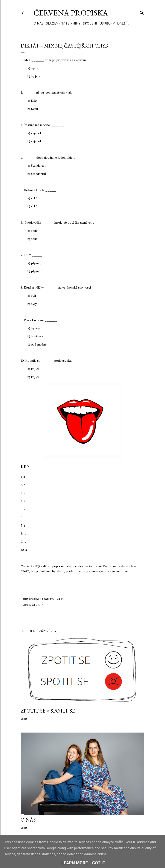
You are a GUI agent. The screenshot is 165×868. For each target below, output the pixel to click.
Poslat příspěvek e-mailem (37, 599)
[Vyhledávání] (142, 12)
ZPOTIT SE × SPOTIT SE (48, 711)
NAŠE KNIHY (71, 23)
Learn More (75, 863)
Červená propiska (71, 13)
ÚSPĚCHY (107, 23)
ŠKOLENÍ (90, 23)
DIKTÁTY (37, 605)
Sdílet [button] (60, 599)
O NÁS (39, 23)
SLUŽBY (52, 23)
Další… (123, 23)
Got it (99, 863)
